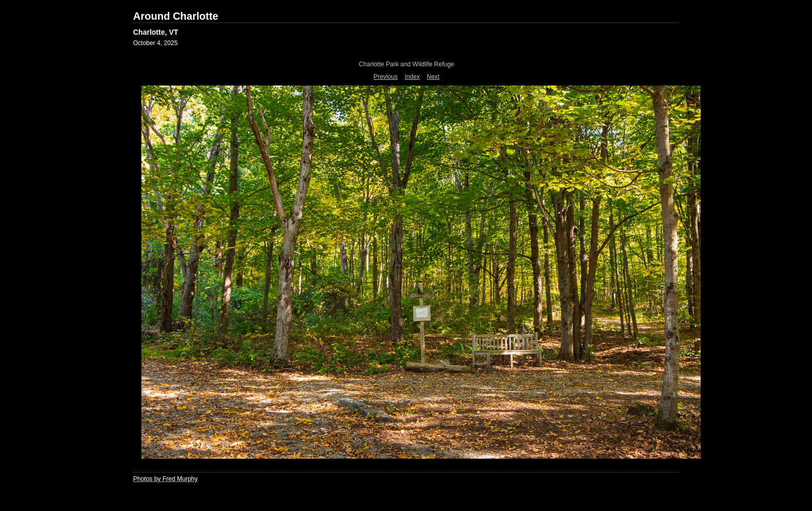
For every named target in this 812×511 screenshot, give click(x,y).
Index (412, 77)
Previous (386, 77)
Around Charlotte (176, 16)
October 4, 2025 (155, 43)
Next (433, 77)
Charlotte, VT (156, 32)
